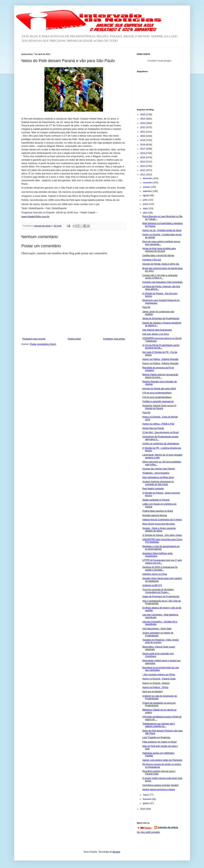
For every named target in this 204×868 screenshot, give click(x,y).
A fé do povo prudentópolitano (157, 393)
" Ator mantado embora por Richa (159, 675)
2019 (143, 140)
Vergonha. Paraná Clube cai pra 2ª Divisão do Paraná (159, 407)
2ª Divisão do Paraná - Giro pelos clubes (162, 535)
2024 (143, 119)
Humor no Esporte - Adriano (156, 683)
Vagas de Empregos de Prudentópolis (161, 318)
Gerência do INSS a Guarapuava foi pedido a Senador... (160, 568)
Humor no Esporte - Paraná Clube (159, 679)
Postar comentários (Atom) (43, 344)
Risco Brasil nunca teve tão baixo (158, 524)
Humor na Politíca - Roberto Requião (160, 359)
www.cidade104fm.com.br (35, 216)
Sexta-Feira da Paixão (153, 428)
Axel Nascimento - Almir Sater (157, 629)
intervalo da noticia (43, 226)
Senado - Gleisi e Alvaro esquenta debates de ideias (159, 530)
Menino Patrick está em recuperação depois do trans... (160, 376)
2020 (143, 136)
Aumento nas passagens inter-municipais (162, 282)
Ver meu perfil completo (148, 832)
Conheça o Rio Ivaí (152, 260)
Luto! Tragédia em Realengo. (156, 737)
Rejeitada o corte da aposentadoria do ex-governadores (161, 548)
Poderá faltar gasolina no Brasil (158, 511)
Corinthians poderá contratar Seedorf (160, 785)
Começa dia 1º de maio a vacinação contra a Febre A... (160, 277)
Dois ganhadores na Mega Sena (158, 477)
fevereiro (147, 799)
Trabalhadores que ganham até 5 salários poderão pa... (158, 725)
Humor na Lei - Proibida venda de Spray (162, 230)
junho (146, 204)
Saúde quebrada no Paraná (156, 500)
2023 (143, 123)
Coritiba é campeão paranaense (158, 401)
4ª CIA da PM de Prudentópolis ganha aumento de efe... (161, 347)
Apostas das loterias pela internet (158, 469)
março (146, 795)
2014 (143, 162)
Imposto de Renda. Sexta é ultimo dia (161, 264)
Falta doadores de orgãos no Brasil (159, 742)
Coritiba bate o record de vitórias (158, 255)
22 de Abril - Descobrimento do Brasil (160, 432)
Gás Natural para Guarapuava (157, 330)
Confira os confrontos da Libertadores (161, 444)
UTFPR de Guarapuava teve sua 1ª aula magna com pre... (162, 561)
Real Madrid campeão (153, 489)
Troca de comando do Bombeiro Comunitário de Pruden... (158, 591)
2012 (143, 170)
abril (145, 213)
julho (145, 200)
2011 (143, 175)
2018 (143, 145)
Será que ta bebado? (152, 692)
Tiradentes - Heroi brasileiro (156, 473)
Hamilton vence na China (155, 574)
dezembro (148, 178)
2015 (143, 157)
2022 (143, 127)
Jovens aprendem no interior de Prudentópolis (158, 634)
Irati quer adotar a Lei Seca (156, 334)
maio (145, 209)
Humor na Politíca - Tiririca (155, 687)
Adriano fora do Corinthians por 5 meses (162, 520)
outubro (147, 187)
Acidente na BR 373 (152, 585)
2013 (143, 166)
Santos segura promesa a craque (158, 789)
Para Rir (146, 307)
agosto (146, 195)
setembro (148, 191)
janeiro (146, 803)
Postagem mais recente (34, 339)
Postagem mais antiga (114, 339)
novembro (148, 183)
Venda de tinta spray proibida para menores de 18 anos (159, 250)
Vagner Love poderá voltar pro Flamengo (162, 760)
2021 (143, 132)
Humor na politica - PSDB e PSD (158, 424)
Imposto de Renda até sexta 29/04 (159, 389)
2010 (143, 809)
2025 (143, 115)
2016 (143, 153)
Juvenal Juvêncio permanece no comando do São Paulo (158, 483)
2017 (143, 149)
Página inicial (74, 339)
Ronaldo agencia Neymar (155, 515)
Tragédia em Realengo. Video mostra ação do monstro (160, 641)
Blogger (116, 852)
